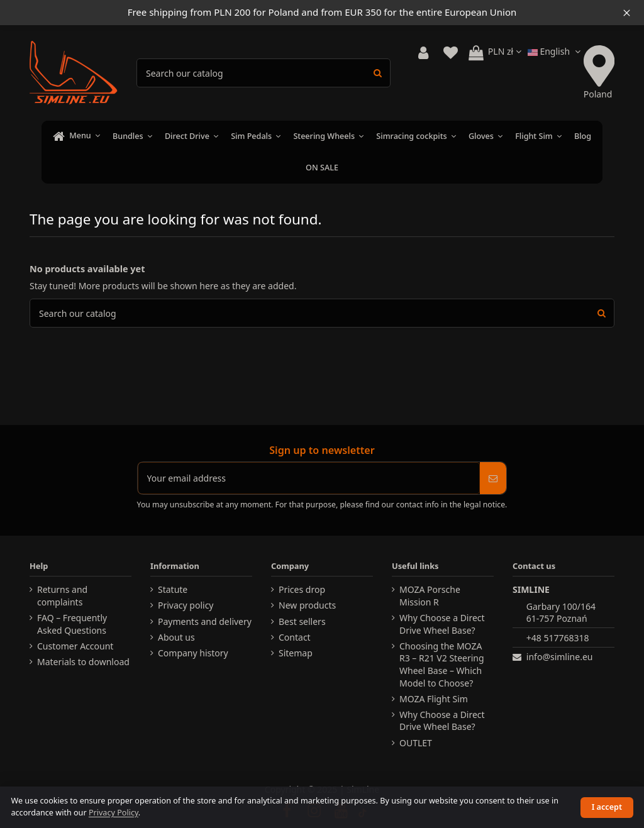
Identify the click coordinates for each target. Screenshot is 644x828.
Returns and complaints (62, 596)
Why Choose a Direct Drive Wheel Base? (442, 624)
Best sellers (302, 621)
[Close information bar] (627, 13)
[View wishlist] (450, 53)
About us (176, 637)
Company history (193, 653)
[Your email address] (309, 478)
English (556, 51)
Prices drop (302, 589)
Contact (295, 637)
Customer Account (75, 646)
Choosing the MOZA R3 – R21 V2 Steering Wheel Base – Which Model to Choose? (442, 665)
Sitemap (296, 653)
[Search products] (378, 73)
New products (307, 605)
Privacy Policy (114, 813)
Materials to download (83, 662)
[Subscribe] (493, 478)
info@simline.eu (560, 657)
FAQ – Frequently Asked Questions (72, 624)
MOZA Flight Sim (434, 699)
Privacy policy (186, 605)
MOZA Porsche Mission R (430, 596)
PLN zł (505, 51)
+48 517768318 (558, 638)
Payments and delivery (205, 621)
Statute (173, 589)
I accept (607, 807)
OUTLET (416, 743)
